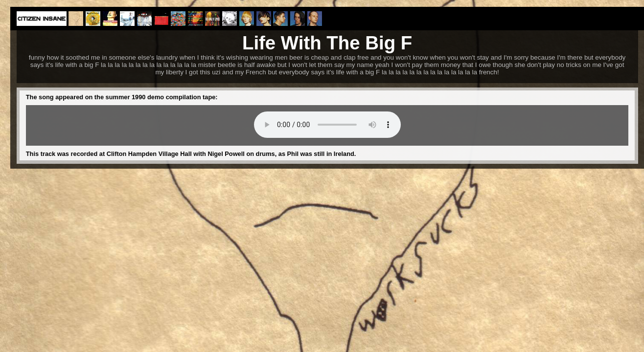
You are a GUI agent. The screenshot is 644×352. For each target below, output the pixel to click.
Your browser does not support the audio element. (327, 125)
